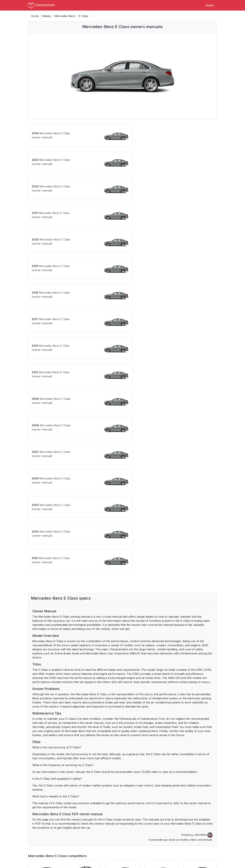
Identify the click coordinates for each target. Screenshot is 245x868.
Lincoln (162, 795)
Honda (97, 786)
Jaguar (33, 795)
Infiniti (194, 786)
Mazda (65, 803)
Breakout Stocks (184, 849)
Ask (36, 746)
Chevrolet (34, 778)
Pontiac (98, 811)
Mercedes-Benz (65, 16)
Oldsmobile (35, 811)
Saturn (194, 811)
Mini (128, 803)
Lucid (193, 795)
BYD (160, 770)
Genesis (195, 778)
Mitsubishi (164, 803)
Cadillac (195, 770)
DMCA (81, 845)
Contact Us (35, 837)
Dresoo (178, 841)
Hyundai (163, 786)
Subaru (65, 819)
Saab (161, 811)
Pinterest (131, 845)
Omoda (65, 811)
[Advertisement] (122, 369)
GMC (31, 786)
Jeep (64, 795)
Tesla (96, 819)
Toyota (130, 819)
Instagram (132, 841)
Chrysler (66, 778)
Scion (32, 819)
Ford (160, 778)
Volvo (161, 819)
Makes (210, 5)
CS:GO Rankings (184, 837)
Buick (129, 770)
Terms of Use (85, 837)
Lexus (129, 795)
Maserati (34, 803)
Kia (95, 795)
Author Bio (35, 841)
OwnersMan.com (125, 860)
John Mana (203, 622)
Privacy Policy (86, 841)
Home (35, 16)
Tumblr (130, 837)
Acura (32, 770)
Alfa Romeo (68, 770)
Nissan (194, 803)
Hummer (131, 786)
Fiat (127, 778)
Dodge (97, 778)
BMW (96, 770)
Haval (64, 786)
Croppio (179, 845)
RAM (128, 811)
